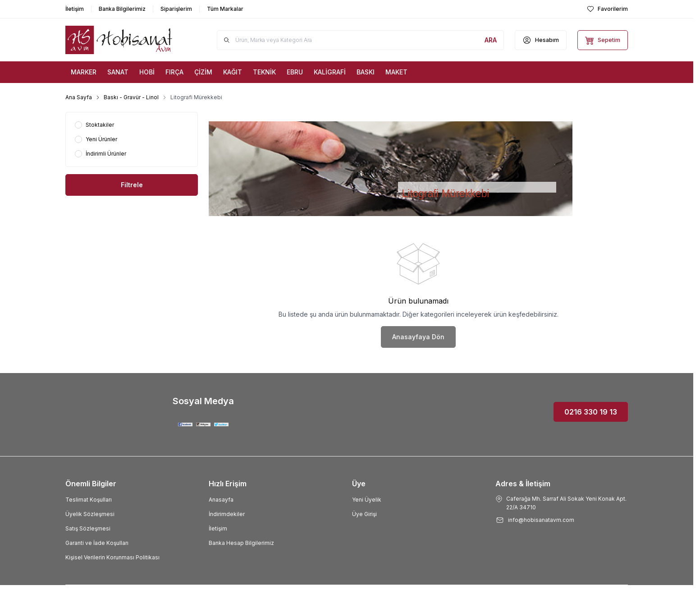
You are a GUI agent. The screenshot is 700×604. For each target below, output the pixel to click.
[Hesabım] (541, 40)
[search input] (360, 40)
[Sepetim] (603, 40)
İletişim (218, 528)
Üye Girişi (364, 514)
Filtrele (132, 185)
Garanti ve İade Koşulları (97, 543)
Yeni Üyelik (367, 500)
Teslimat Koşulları (89, 500)
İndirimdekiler (227, 514)
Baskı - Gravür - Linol (131, 97)
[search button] (491, 40)
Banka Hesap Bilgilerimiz (241, 543)
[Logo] (119, 40)
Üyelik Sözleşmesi (90, 514)
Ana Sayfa (79, 97)
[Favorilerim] (607, 9)
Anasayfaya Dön (418, 337)
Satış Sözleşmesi (88, 528)
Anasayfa (221, 500)
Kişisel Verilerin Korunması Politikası (112, 557)
